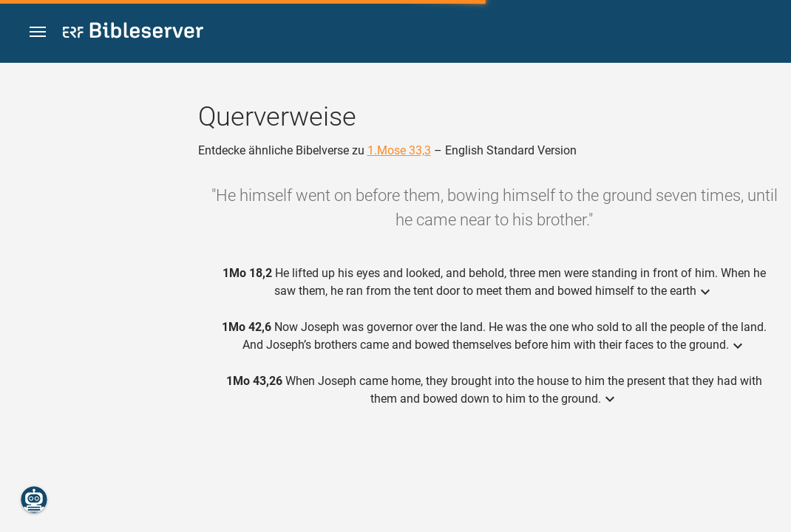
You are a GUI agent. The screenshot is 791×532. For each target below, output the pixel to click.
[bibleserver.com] (133, 33)
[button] (38, 32)
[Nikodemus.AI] (34, 499)
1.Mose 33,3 (399, 150)
